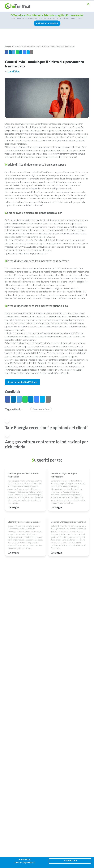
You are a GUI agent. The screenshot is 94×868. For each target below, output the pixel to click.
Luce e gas (14, 71)
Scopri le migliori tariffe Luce (22, 382)
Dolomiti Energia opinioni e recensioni (69, 522)
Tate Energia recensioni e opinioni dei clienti (46, 427)
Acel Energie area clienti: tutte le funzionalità (23, 475)
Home (8, 46)
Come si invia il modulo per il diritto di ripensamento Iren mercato (45, 46)
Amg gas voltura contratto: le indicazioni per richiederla (47, 444)
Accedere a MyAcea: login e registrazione (64, 475)
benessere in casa (41, 409)
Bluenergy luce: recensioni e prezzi (24, 522)
